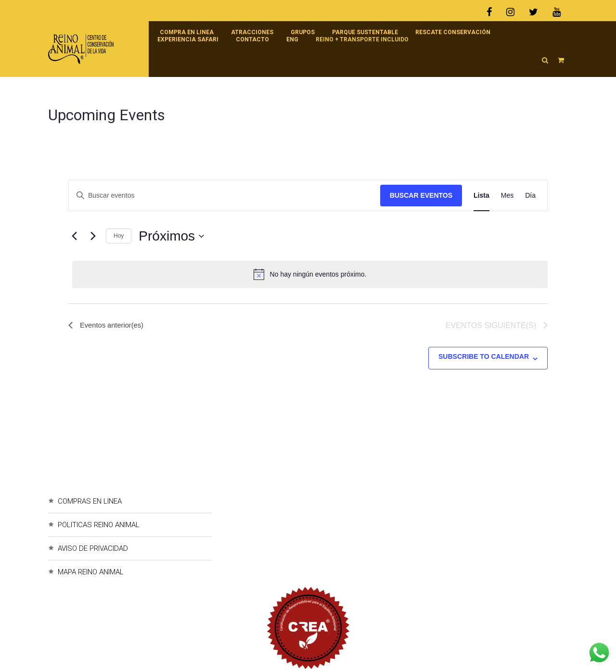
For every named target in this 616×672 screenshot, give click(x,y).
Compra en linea (187, 32)
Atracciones (252, 32)
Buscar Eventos (421, 195)
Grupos (303, 32)
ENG (292, 39)
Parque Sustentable (365, 32)
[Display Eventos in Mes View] (507, 196)
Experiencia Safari (188, 39)
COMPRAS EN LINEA (90, 501)
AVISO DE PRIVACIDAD (93, 548)
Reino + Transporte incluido (362, 39)
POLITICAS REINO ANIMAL (99, 525)
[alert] (310, 274)
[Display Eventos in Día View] (530, 196)
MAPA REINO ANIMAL (91, 572)
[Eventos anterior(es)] (74, 236)
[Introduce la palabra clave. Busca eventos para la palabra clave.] (225, 196)
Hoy (119, 236)
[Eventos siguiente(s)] (93, 236)
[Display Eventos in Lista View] (481, 196)
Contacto (252, 39)
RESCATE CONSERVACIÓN (453, 32)
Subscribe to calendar (484, 356)
